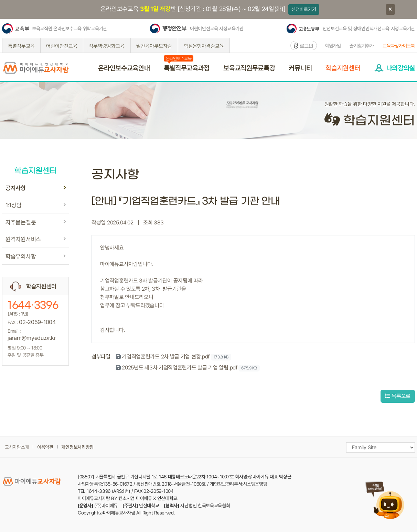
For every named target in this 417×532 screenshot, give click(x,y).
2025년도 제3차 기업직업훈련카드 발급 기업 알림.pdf (179, 368)
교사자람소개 (17, 447)
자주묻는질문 (21, 222)
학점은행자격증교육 (204, 46)
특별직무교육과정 (187, 68)
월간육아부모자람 (154, 46)
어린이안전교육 (62, 46)
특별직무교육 (21, 46)
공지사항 (16, 188)
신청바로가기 (304, 9)
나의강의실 (401, 68)
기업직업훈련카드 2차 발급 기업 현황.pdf (166, 357)
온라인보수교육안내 (124, 68)
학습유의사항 (21, 256)
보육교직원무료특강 (249, 68)
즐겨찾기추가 (362, 46)
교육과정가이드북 (399, 46)
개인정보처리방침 (77, 447)
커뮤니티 (300, 68)
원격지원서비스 (23, 239)
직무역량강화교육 (107, 46)
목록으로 (398, 396)
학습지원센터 (343, 68)
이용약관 (45, 447)
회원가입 (333, 46)
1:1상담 (14, 205)
